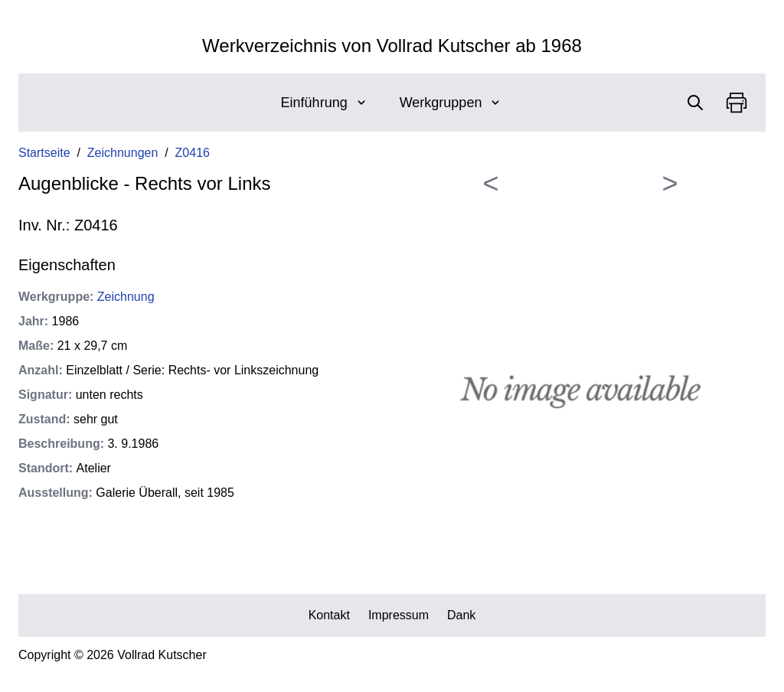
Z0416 (193, 153)
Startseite (44, 153)
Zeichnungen (123, 153)
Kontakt (329, 615)
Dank (461, 615)
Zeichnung (126, 297)
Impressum (399, 615)
